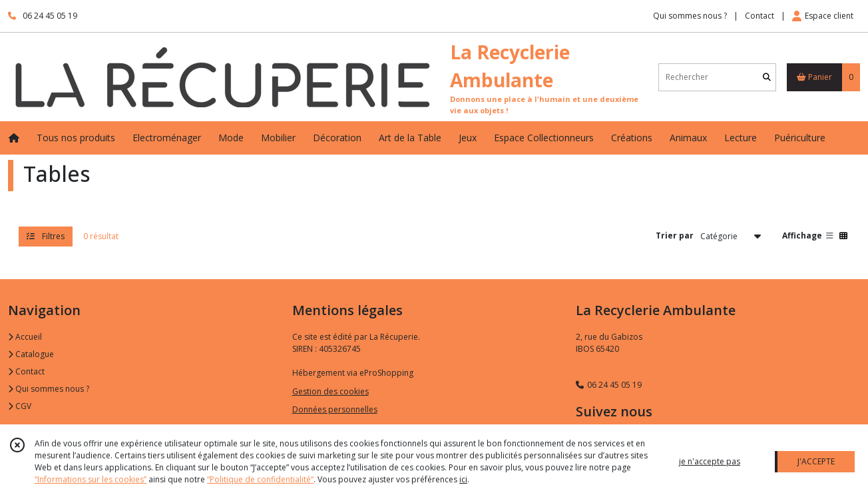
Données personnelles (335, 409)
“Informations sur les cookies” (91, 479)
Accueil (25, 337)
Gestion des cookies (330, 391)
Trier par (675, 236)
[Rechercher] (767, 77)
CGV (20, 406)
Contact (759, 16)
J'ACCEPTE (816, 461)
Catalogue (31, 354)
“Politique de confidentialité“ (260, 479)
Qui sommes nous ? (49, 389)
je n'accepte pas (710, 461)
